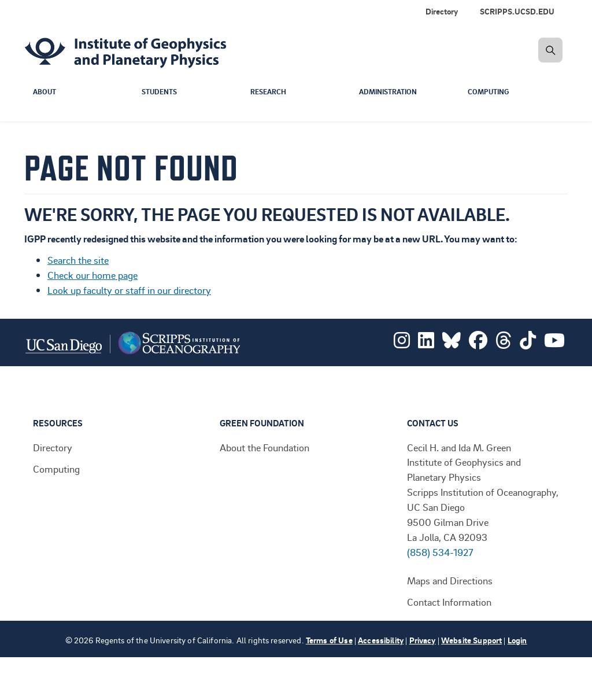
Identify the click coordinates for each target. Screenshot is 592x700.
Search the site (78, 260)
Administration (391, 92)
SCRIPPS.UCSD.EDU (517, 11)
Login (517, 640)
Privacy (423, 640)
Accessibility (381, 640)
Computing (490, 92)
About (45, 92)
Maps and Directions (450, 580)
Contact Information (449, 602)
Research (270, 92)
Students (161, 92)
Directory (442, 11)
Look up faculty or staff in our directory (129, 290)
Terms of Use (329, 640)
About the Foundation (264, 447)
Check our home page (92, 275)
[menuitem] (519, 12)
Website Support (471, 640)
